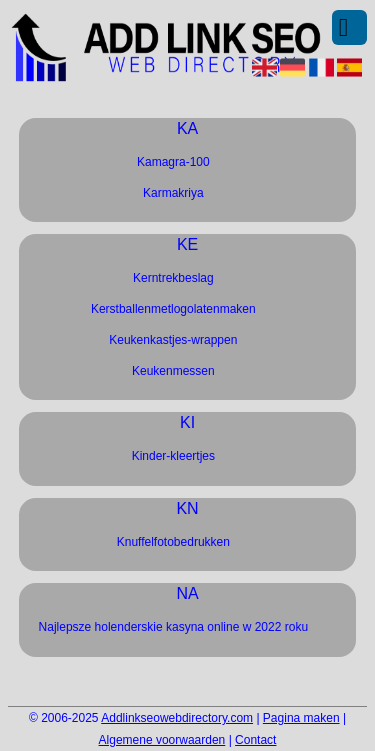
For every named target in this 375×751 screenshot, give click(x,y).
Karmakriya (173, 193)
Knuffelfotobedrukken (173, 542)
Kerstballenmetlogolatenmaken (173, 309)
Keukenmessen (173, 371)
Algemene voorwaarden (162, 740)
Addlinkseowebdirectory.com (177, 718)
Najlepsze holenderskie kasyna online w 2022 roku (174, 627)
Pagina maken (301, 718)
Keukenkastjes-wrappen (173, 340)
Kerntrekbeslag (173, 278)
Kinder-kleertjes (173, 456)
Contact (255, 740)
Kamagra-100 (173, 162)
